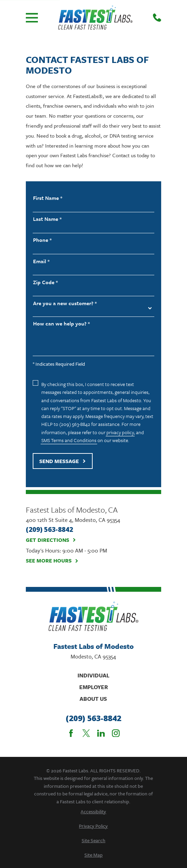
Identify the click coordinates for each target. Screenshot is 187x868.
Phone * (42, 240)
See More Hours (52, 561)
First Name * (48, 198)
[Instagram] (116, 733)
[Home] (95, 18)
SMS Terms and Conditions (69, 440)
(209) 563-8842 (93, 718)
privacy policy (120, 432)
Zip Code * (45, 282)
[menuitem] (93, 811)
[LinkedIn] (101, 733)
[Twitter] (86, 733)
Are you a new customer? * (65, 303)
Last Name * (47, 219)
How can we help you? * (61, 324)
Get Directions (51, 540)
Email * (41, 261)
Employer (93, 687)
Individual (93, 675)
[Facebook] (71, 733)
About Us (93, 699)
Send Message (63, 461)
